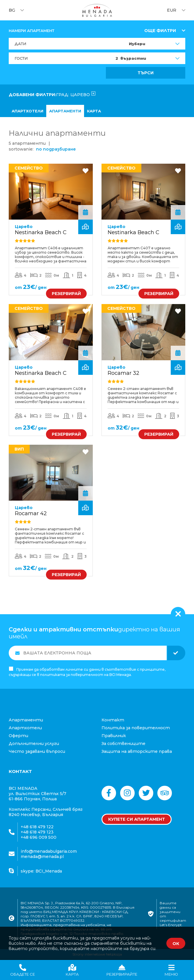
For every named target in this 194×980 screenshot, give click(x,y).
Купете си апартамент (137, 819)
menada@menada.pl (42, 857)
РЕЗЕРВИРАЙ (66, 294)
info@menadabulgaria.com (49, 851)
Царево (24, 227)
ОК (176, 944)
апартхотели (27, 111)
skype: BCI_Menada (41, 871)
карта (94, 111)
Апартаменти (65, 111)
